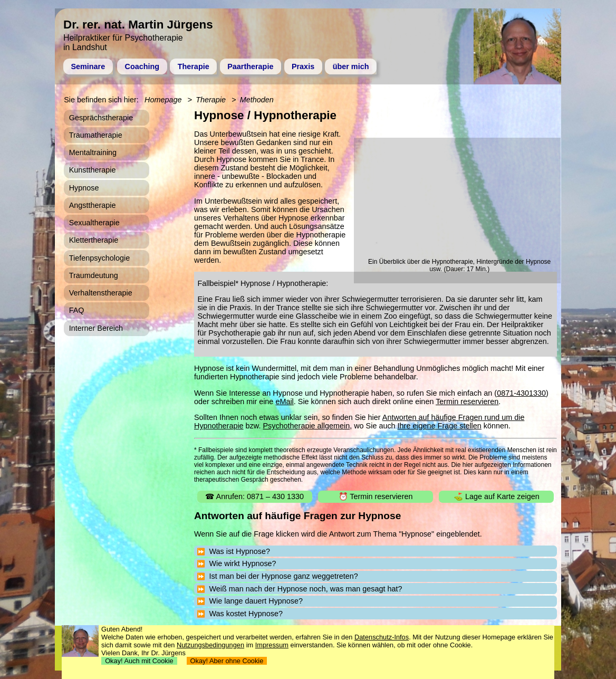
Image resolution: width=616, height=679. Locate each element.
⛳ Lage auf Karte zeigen (497, 496)
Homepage (163, 100)
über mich (351, 66)
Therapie (194, 66)
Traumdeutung (94, 275)
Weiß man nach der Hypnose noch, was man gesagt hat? (305, 589)
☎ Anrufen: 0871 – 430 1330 (254, 496)
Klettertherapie (94, 240)
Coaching (142, 66)
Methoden (257, 100)
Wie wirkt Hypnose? (242, 563)
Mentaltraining (93, 152)
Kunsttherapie (93, 170)
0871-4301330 (521, 393)
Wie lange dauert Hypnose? (256, 601)
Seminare (88, 66)
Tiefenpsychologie (99, 258)
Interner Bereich (96, 328)
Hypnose (84, 188)
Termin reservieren (467, 401)
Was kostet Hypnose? (246, 614)
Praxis (303, 66)
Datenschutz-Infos (382, 637)
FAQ (77, 310)
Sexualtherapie (94, 223)
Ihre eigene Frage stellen (440, 426)
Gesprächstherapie (101, 118)
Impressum (272, 645)
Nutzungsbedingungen (210, 645)
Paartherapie (250, 66)
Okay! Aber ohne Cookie (227, 661)
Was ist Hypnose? (239, 551)
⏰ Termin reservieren (376, 496)
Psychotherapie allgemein (306, 426)
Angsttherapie (93, 205)
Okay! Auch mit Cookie (139, 661)
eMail (284, 401)
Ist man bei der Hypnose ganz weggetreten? (283, 576)
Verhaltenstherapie (101, 293)
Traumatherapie (96, 135)
